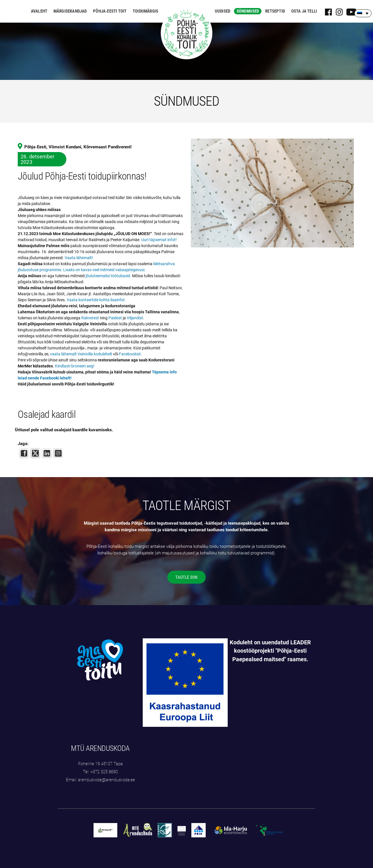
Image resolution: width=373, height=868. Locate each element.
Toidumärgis (145, 11)
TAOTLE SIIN (186, 577)
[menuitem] (363, 13)
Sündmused (248, 11)
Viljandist (135, 318)
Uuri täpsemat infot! (159, 240)
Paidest (115, 318)
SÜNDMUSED (187, 101)
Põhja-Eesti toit (110, 11)
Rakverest (90, 318)
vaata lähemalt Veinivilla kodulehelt (81, 354)
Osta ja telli (304, 11)
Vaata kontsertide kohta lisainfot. (96, 300)
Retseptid (275, 11)
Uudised (223, 11)
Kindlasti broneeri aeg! (75, 366)
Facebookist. (130, 354)
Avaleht (39, 11)
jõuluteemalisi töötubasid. (108, 276)
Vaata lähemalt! (79, 258)
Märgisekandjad (70, 11)
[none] (363, 13)
